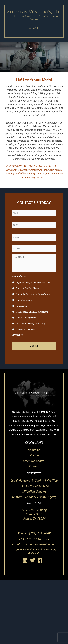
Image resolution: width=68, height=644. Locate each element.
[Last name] (34, 225)
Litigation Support (24, 300)
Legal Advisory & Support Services (33, 282)
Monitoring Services (25, 329)
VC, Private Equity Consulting (30, 324)
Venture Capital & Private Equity (34, 497)
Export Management (26, 318)
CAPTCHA (18, 335)
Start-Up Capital (34, 461)
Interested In (19, 276)
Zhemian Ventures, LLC (34, 12)
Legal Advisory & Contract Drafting (34, 481)
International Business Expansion (32, 312)
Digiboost (33, 553)
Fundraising (21, 306)
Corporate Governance (34, 486)
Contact (34, 466)
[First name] (34, 213)
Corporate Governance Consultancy (33, 294)
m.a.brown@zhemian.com (39, 544)
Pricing (34, 455)
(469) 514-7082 (40, 533)
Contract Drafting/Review (28, 288)
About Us (34, 450)
